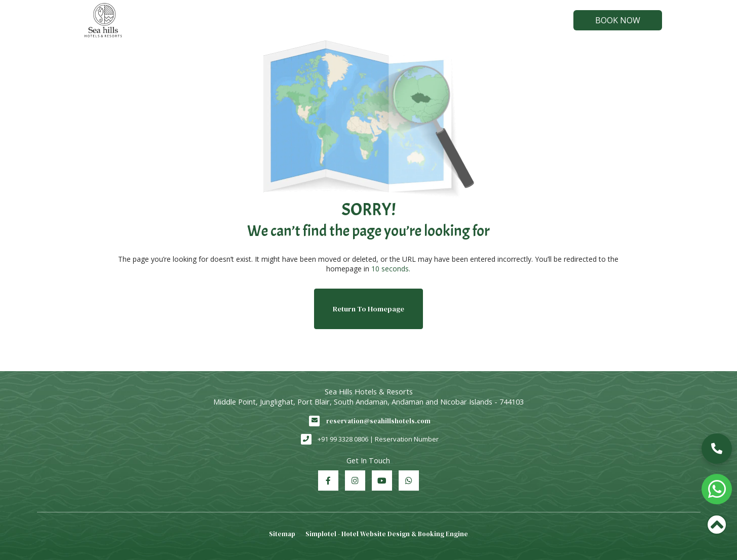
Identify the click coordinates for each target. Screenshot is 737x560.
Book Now (618, 20)
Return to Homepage (368, 309)
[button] (717, 449)
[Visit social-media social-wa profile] (409, 481)
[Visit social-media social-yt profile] (382, 481)
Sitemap (282, 534)
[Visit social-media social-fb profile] (328, 481)
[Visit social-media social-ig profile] (355, 481)
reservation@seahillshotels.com (378, 421)
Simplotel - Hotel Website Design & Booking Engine (387, 534)
